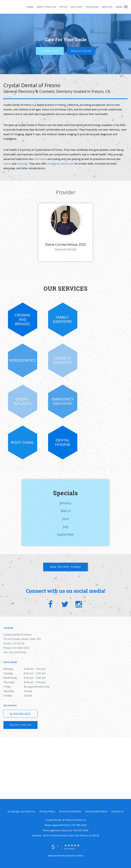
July (65, 527)
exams (7, 164)
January (66, 503)
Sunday (28, 695)
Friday (28, 687)
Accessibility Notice (96, 811)
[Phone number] (20, 714)
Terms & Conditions (70, 811)
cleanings (22, 164)
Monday (28, 669)
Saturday (28, 691)
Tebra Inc (30, 811)
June (65, 519)
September (65, 534)
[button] (126, 7)
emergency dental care (61, 164)
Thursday (28, 682)
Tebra (80, 856)
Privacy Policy (47, 811)
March (66, 511)
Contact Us (118, 811)
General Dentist (65, 249)
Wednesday (28, 678)
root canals (40, 159)
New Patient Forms (65, 567)
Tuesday (28, 673)
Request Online (81, 51)
